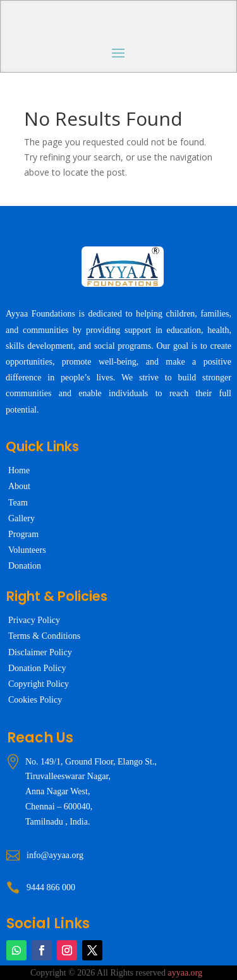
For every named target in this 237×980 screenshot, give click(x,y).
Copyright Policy (39, 684)
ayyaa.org (185, 973)
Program (23, 534)
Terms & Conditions (44, 636)
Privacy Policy (34, 620)
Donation (25, 566)
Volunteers (27, 550)
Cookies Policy (35, 700)
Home (19, 470)
